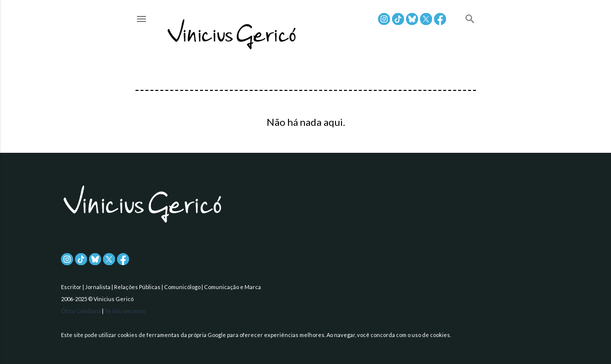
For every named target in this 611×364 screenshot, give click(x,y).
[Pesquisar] (470, 20)
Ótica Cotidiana (81, 311)
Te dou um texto (125, 311)
